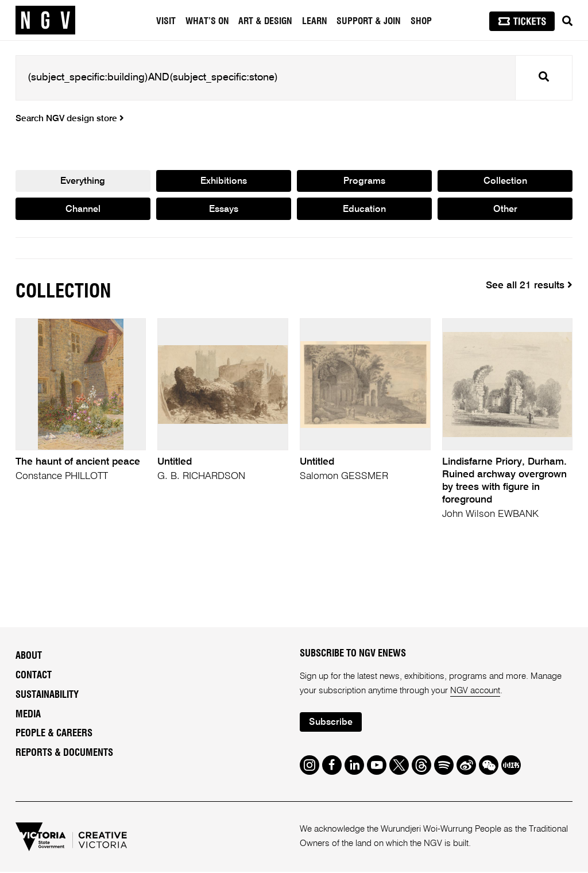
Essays (224, 210)
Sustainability (47, 696)
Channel (83, 210)
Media (28, 715)
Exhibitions (223, 181)
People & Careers (54, 735)
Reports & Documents (64, 754)
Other (505, 210)
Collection (505, 181)
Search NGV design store (70, 119)
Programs (365, 181)
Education (365, 210)
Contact (34, 677)
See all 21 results (529, 286)
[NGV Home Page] (45, 20)
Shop (421, 21)
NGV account (476, 691)
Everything (83, 181)
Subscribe (331, 723)
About (29, 657)
